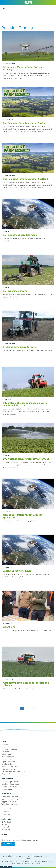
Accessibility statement (10, 797)
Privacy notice (7, 789)
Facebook (7, 822)
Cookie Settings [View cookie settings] (6, 867)
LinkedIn (7, 827)
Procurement (6, 759)
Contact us (5, 812)
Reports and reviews (9, 762)
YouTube (7, 829)
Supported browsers (9, 802)
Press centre (6, 814)
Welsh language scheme (10, 804)
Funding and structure (10, 754)
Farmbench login (8, 764)
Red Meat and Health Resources (13, 771)
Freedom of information (10, 784)
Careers (4, 747)
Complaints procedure (10, 782)
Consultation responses (10, 749)
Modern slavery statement (11, 786)
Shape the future (8, 774)
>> (34, 708)
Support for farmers (9, 769)
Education (5, 752)
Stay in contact (8, 844)
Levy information (8, 757)
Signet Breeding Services (11, 766)
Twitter (7, 824)
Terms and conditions (10, 799)
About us (5, 744)
